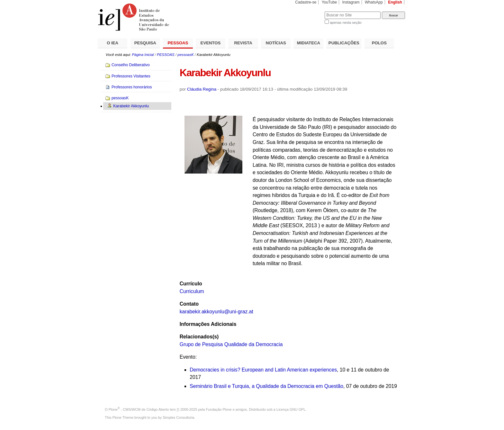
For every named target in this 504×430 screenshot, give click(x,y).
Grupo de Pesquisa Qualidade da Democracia (231, 344)
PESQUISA (145, 43)
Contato (189, 304)
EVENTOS (211, 43)
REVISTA (243, 43)
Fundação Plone (219, 409)
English (395, 2)
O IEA (113, 43)
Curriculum (192, 291)
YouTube (329, 2)
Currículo (191, 284)
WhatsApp (374, 2)
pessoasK (185, 55)
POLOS (379, 43)
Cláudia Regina (202, 89)
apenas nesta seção (346, 22)
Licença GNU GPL (291, 409)
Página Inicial (143, 55)
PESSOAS (178, 43)
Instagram (351, 2)
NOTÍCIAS (276, 43)
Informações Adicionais (208, 324)
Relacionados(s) (199, 337)
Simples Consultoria (178, 417)
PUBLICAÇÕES (344, 43)
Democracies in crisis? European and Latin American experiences (263, 370)
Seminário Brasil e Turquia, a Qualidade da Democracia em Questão (266, 386)
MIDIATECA (309, 43)
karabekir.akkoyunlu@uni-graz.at (216, 312)
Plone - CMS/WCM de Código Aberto (139, 409)
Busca (309, 11)
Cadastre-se (306, 2)
